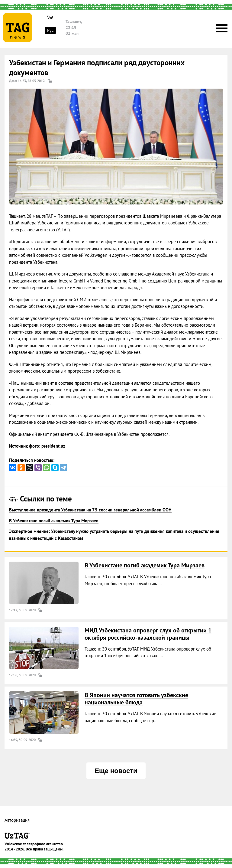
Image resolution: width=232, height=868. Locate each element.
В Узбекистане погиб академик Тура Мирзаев (54, 521)
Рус (50, 30)
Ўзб (50, 18)
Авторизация (17, 820)
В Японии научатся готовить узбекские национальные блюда (136, 699)
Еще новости (116, 771)
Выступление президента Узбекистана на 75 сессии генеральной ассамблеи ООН (90, 510)
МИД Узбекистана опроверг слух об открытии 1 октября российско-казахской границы (148, 634)
